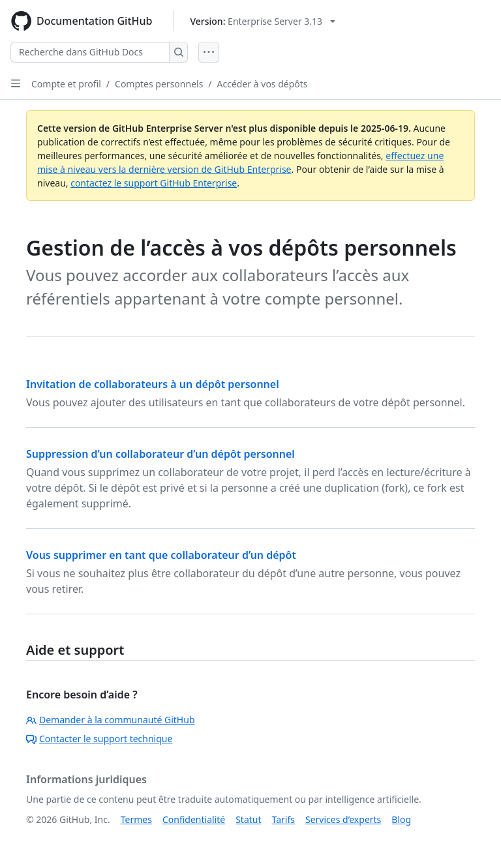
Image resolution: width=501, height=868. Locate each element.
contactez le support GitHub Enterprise (154, 183)
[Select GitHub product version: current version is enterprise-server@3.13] (263, 21)
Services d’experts (343, 819)
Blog (401, 819)
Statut (248, 819)
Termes (136, 819)
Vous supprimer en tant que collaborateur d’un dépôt (161, 555)
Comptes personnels (159, 84)
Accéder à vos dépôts (263, 84)
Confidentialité (194, 819)
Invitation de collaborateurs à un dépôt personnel (153, 384)
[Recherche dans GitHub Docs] (90, 52)
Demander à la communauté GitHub (111, 720)
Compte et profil (66, 84)
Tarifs (283, 819)
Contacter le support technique (99, 739)
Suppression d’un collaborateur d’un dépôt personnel (160, 454)
